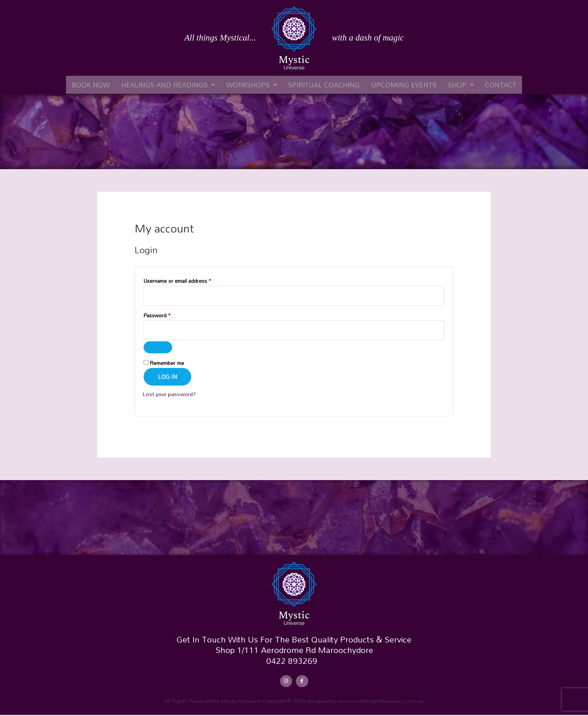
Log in (167, 378)
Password (167, 316)
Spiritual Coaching (324, 85)
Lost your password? (170, 395)
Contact (501, 85)
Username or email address (188, 281)
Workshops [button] (251, 85)
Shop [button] (461, 85)
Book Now (91, 85)
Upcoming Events (404, 85)
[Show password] (158, 348)
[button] (168, 85)
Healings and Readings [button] (168, 85)
